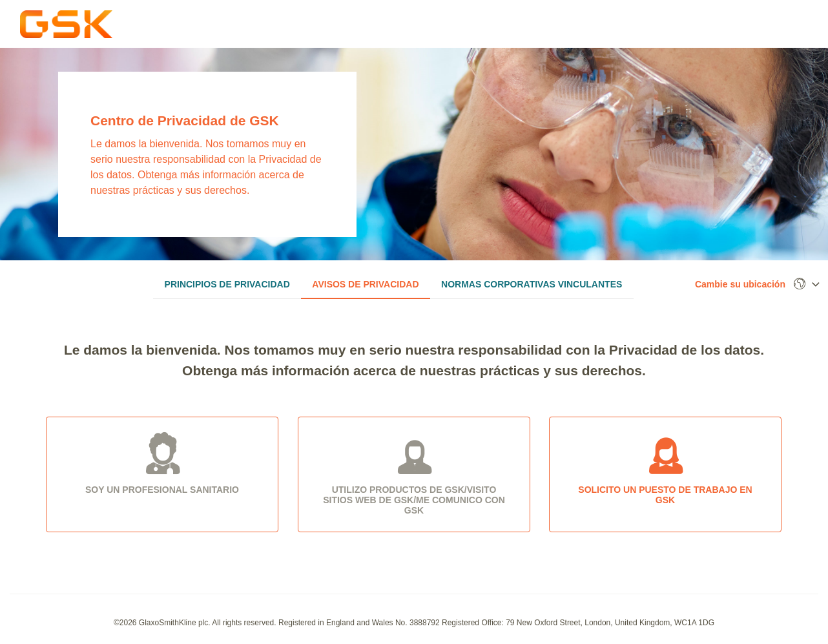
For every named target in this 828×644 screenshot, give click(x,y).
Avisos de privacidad (365, 284)
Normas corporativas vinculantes (532, 284)
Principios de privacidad (227, 284)
